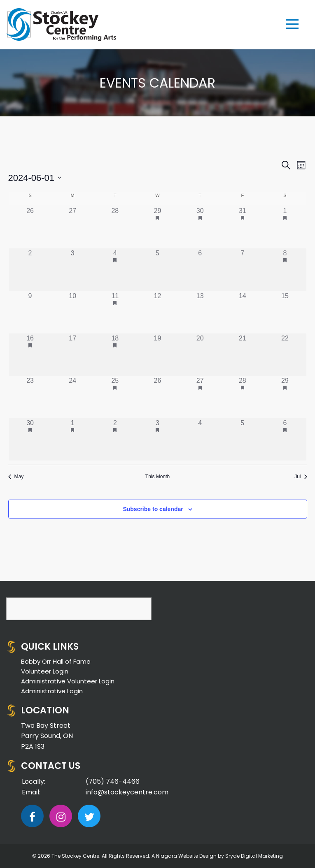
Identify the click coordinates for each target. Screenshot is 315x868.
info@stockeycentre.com (127, 792)
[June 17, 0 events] (73, 355)
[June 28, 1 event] (242, 397)
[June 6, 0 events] (200, 270)
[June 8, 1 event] (285, 270)
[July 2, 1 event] (115, 439)
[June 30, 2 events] (30, 439)
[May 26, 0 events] (30, 227)
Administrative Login (52, 691)
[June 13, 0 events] (200, 312)
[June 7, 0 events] (242, 270)
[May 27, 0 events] (73, 227)
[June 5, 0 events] (157, 270)
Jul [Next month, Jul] (301, 477)
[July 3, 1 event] (157, 439)
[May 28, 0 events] (115, 227)
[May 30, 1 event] (200, 227)
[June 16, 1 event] (30, 355)
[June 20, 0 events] (200, 355)
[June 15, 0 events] (285, 312)
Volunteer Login (45, 671)
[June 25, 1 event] (115, 397)
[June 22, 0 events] (285, 355)
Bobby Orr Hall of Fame (56, 661)
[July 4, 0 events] (200, 439)
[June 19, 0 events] (157, 355)
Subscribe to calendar (153, 509)
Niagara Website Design (186, 856)
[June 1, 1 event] (285, 227)
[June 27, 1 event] (200, 397)
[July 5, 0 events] (242, 439)
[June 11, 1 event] (115, 312)
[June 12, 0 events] (157, 312)
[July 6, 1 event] (285, 439)
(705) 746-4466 (113, 781)
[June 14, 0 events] (242, 312)
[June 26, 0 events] (157, 397)
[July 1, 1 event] (73, 439)
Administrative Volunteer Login (68, 681)
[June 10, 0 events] (73, 312)
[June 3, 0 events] (73, 270)
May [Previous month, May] (16, 477)
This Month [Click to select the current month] (157, 477)
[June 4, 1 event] (115, 270)
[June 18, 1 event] (115, 355)
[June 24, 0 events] (73, 397)
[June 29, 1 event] (285, 397)
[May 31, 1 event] (242, 227)
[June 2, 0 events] (30, 270)
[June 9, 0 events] (30, 312)
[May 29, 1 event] (157, 227)
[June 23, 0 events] (30, 397)
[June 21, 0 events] (242, 355)
